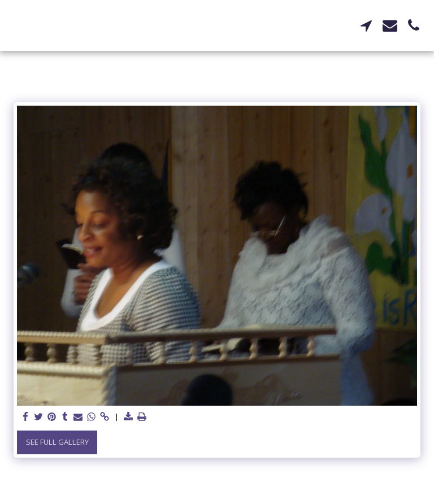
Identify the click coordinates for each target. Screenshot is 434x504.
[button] (366, 25)
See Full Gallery (57, 442)
